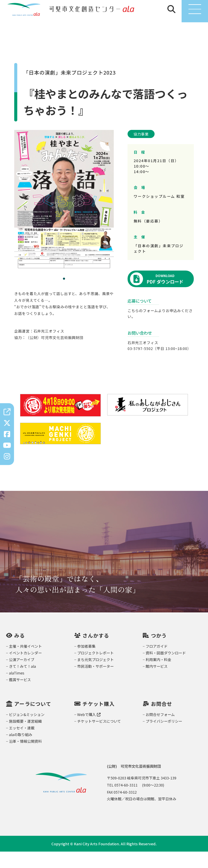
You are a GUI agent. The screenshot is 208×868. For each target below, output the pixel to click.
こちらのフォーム (143, 327)
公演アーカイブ (22, 676)
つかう (159, 652)
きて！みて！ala (22, 683)
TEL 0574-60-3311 (122, 801)
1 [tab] (64, 295)
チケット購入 (99, 720)
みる (20, 652)
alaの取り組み (21, 751)
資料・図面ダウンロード (166, 669)
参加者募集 (86, 663)
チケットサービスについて (99, 737)
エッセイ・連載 (22, 744)
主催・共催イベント (25, 663)
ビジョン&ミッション (27, 731)
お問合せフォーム (160, 731)
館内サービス (157, 683)
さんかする (96, 652)
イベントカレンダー (25, 669)
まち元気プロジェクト (95, 676)
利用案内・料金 (158, 676)
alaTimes (17, 689)
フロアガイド (157, 663)
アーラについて (33, 720)
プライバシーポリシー (164, 737)
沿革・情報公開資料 (25, 758)
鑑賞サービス (20, 696)
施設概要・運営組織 (25, 737)
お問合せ (162, 720)
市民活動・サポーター (95, 683)
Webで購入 (89, 731)
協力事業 (141, 150)
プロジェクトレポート (95, 669)
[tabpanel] (64, 217)
